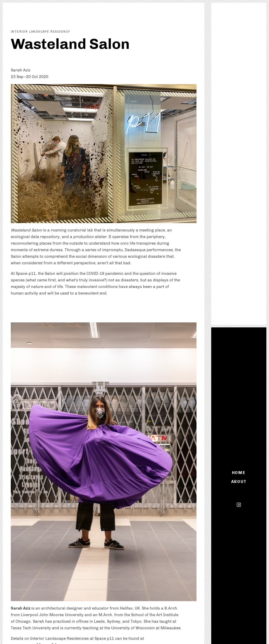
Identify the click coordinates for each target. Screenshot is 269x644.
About (239, 482)
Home (239, 473)
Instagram (239, 505)
